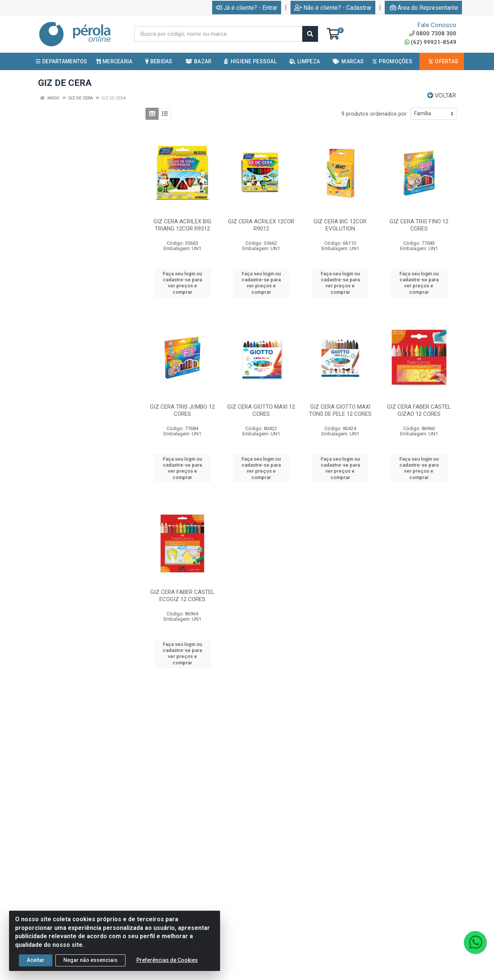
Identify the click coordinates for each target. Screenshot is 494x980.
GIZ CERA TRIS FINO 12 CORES (419, 225)
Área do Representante (424, 8)
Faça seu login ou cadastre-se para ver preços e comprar (182, 283)
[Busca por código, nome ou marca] (218, 34)
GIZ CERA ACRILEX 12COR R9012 (261, 225)
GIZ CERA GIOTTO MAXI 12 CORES (261, 410)
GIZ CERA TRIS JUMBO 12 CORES (182, 410)
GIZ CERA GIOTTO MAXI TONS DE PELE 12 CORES (340, 410)
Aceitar (36, 967)
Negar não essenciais (90, 967)
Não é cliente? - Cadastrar (333, 8)
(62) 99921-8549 (431, 42)
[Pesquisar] (310, 34)
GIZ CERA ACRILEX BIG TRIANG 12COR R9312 (182, 225)
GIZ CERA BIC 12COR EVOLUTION (340, 225)
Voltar (442, 95)
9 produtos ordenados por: (375, 114)
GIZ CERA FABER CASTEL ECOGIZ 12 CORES (182, 596)
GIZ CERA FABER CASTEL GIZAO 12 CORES (419, 410)
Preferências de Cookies (167, 967)
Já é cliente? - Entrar (247, 8)
